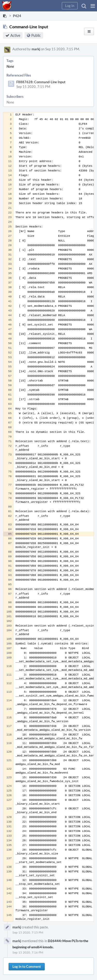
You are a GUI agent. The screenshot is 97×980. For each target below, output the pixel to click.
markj (36, 49)
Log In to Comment (27, 967)
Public (36, 35)
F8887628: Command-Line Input (41, 82)
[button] (93, 6)
